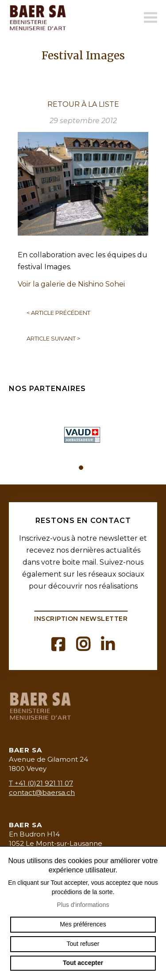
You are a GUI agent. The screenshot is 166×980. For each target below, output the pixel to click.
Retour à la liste (83, 104)
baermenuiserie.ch (40, 18)
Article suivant (53, 339)
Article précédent (58, 313)
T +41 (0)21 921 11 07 (41, 783)
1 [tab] (81, 468)
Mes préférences (83, 924)
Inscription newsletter (81, 619)
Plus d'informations (83, 905)
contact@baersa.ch (42, 792)
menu (151, 18)
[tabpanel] (83, 431)
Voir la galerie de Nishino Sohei (71, 284)
